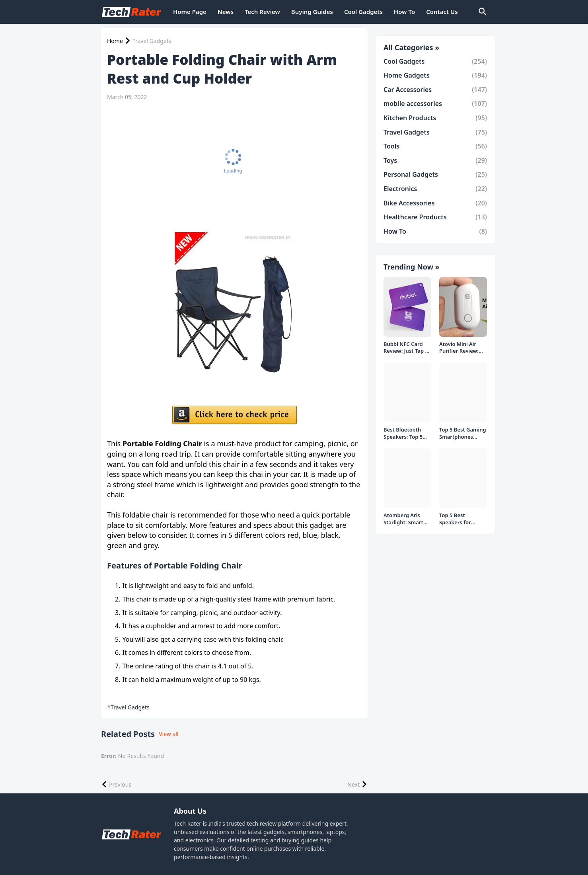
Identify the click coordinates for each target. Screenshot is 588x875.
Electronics (435, 189)
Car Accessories (435, 90)
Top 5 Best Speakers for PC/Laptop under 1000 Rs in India (460, 519)
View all (168, 734)
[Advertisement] (232, 166)
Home (115, 41)
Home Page (190, 12)
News (226, 12)
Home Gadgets (435, 75)
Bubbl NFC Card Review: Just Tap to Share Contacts (407, 348)
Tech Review (262, 12)
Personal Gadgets (435, 174)
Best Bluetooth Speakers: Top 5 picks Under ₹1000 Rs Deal (407, 433)
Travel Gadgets (152, 41)
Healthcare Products (435, 217)
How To (404, 12)
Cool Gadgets (363, 12)
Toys (435, 160)
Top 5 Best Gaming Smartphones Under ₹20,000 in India (463, 433)
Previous (120, 784)
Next (353, 784)
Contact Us (442, 12)
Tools (435, 146)
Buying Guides (312, 12)
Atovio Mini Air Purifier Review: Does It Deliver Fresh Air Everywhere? (459, 348)
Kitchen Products (435, 118)
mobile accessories (435, 104)
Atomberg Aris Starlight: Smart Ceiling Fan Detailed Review (404, 519)
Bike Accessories (435, 203)
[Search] (482, 12)
